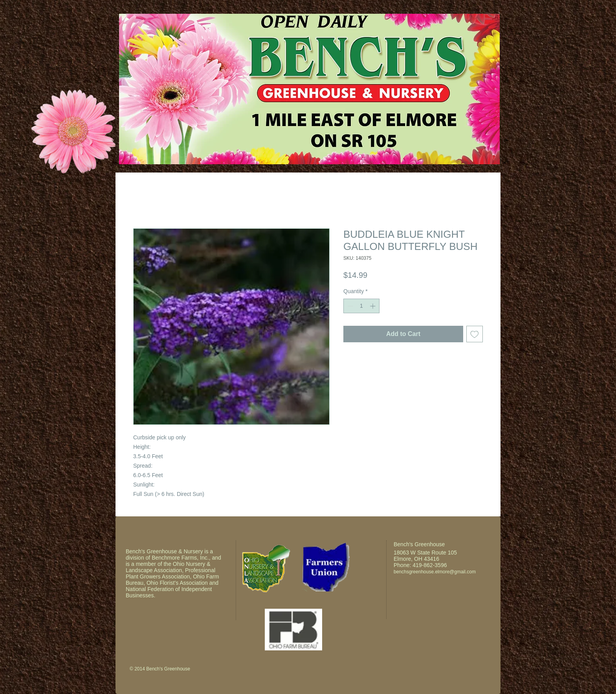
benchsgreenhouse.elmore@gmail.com (435, 572)
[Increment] (373, 306)
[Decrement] (349, 306)
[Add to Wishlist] (475, 334)
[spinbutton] (361, 306)
